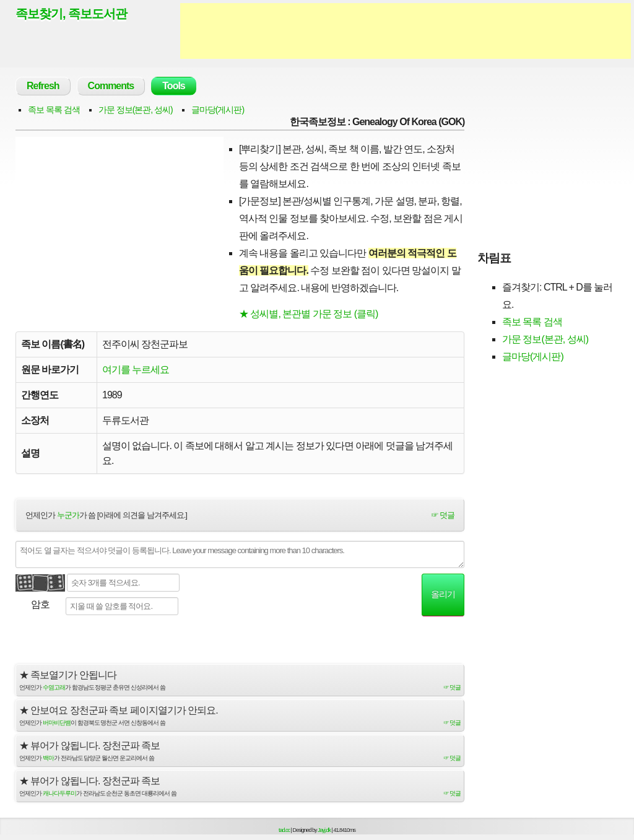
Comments (111, 86)
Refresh (43, 86)
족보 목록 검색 (54, 110)
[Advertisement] (406, 31)
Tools (173, 86)
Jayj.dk (324, 830)
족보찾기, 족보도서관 (71, 14)
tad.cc (284, 830)
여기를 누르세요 (136, 370)
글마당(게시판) (218, 110)
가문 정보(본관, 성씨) (136, 110)
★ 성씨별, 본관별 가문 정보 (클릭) (308, 314)
